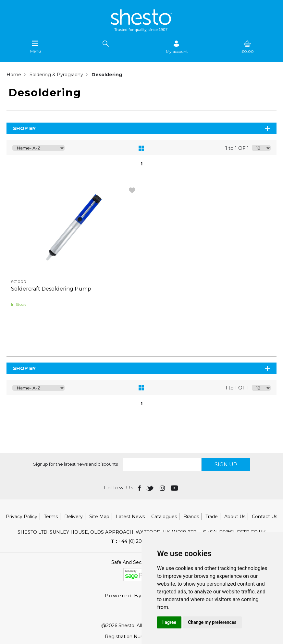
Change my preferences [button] (212, 622)
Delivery (74, 517)
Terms (51, 517)
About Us (235, 517)
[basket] (248, 47)
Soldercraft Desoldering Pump (51, 289)
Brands (191, 517)
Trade (212, 517)
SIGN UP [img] (226, 465)
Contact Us (265, 517)
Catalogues (164, 517)
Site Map (99, 517)
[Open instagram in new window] (163, 488)
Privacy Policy (22, 517)
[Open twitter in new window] (151, 488)
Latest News (130, 517)
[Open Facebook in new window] (140, 488)
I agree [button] (169, 622)
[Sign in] (177, 47)
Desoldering (107, 75)
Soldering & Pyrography (57, 75)
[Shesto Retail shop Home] (141, 30)
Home (14, 75)
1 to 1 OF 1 (237, 148)
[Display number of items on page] (261, 148)
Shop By (142, 128)
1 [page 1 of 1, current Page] (141, 164)
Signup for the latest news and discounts (75, 464)
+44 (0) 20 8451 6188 (138, 541)
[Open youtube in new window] (175, 488)
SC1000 (19, 282)
